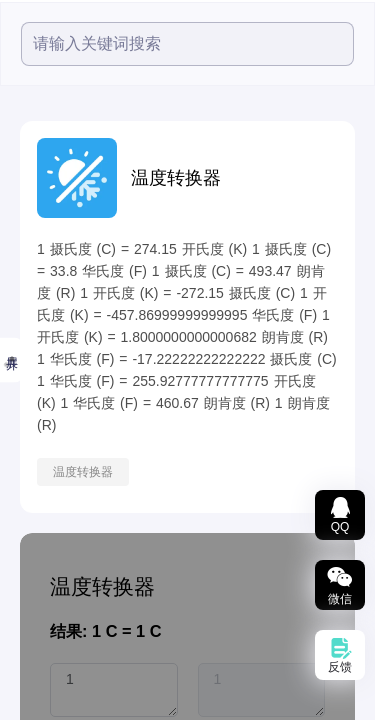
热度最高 (35, 231)
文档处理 (35, 477)
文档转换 (35, 527)
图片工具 (35, 427)
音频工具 (35, 377)
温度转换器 (232, 472)
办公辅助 (35, 677)
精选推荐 (29, 184)
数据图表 (35, 577)
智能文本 (35, 627)
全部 (17, 136)
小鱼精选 (35, 277)
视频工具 (35, 327)
